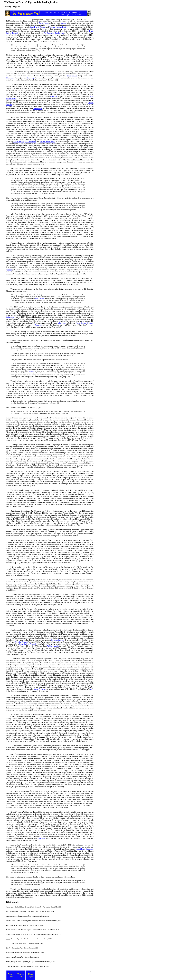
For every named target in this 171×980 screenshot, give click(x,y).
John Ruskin (38, 109)
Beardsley (39, 325)
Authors (48, 20)
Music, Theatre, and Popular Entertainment (63, 20)
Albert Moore (62, 323)
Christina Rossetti (21, 642)
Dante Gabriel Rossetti (28, 644)
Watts (78, 323)
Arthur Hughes (18, 142)
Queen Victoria (44, 23)
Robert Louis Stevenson (84, 849)
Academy (32, 371)
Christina (54, 97)
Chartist (63, 23)
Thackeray (10, 78)
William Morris (30, 142)
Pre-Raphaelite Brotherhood (54, 33)
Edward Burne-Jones (47, 142)
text (91, 689)
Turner (9, 270)
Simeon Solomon (87, 323)
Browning (31, 78)
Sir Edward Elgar (81, 20)
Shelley (74, 76)
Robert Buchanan (40, 689)
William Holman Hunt (58, 27)
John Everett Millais (38, 27)
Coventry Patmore (58, 640)
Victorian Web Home (38, 20)
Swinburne (10, 317)
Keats (69, 76)
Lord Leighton (40, 299)
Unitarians (41, 838)
